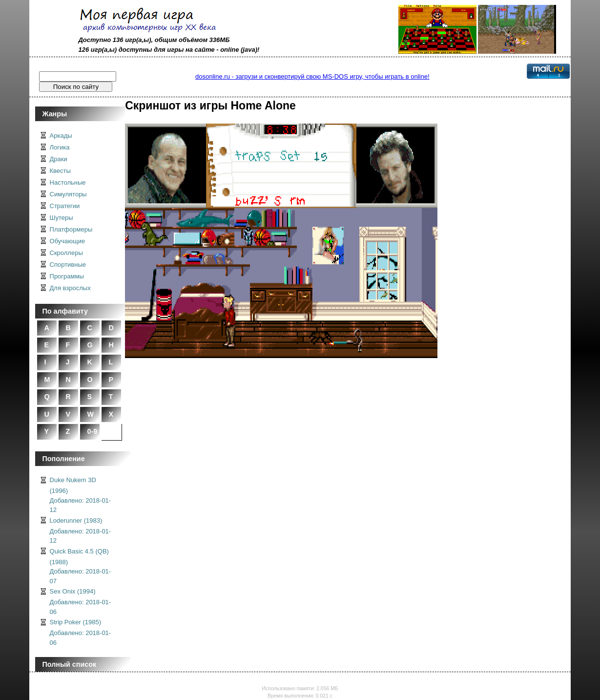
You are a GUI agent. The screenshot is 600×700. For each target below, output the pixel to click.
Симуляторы (68, 194)
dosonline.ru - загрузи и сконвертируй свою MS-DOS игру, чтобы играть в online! (312, 76)
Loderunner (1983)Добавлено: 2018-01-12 (81, 531)
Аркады (61, 136)
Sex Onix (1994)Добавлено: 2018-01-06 (81, 602)
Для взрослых (70, 288)
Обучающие (68, 241)
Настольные (68, 182)
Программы (67, 276)
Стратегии (65, 206)
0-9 (93, 431)
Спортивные (68, 265)
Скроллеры (66, 253)
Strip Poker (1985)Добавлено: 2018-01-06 (81, 632)
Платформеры (71, 229)
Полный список (70, 664)
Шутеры (62, 218)
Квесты (60, 171)
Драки (59, 159)
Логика (60, 147)
